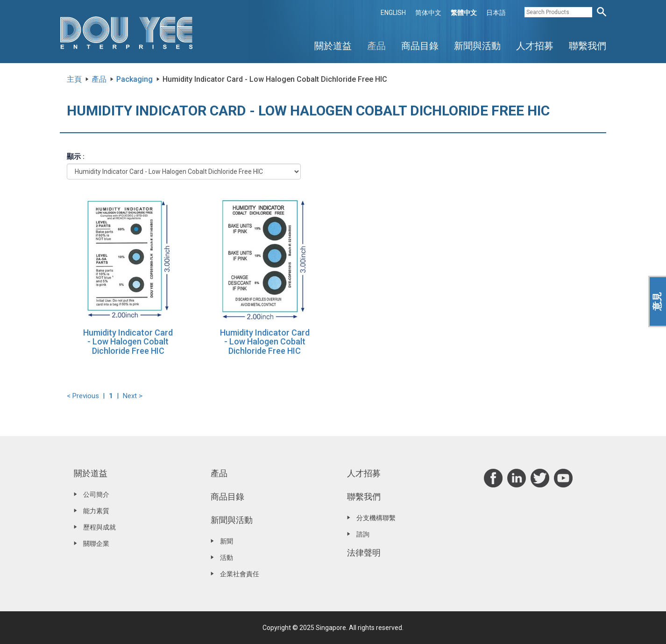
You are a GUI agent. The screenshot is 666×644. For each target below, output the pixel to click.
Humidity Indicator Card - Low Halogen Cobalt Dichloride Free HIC (128, 342)
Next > (133, 396)
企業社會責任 (240, 574)
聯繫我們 (588, 46)
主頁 (74, 79)
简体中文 (428, 13)
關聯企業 (96, 544)
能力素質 (96, 511)
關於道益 (333, 46)
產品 (376, 46)
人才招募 (535, 46)
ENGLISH (393, 13)
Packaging (135, 79)
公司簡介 (96, 494)
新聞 (227, 541)
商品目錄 (420, 46)
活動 (227, 558)
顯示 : (76, 157)
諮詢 (363, 534)
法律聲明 (364, 553)
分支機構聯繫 (376, 518)
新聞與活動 (477, 46)
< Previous (83, 396)
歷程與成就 (99, 527)
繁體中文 (464, 13)
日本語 (496, 13)
